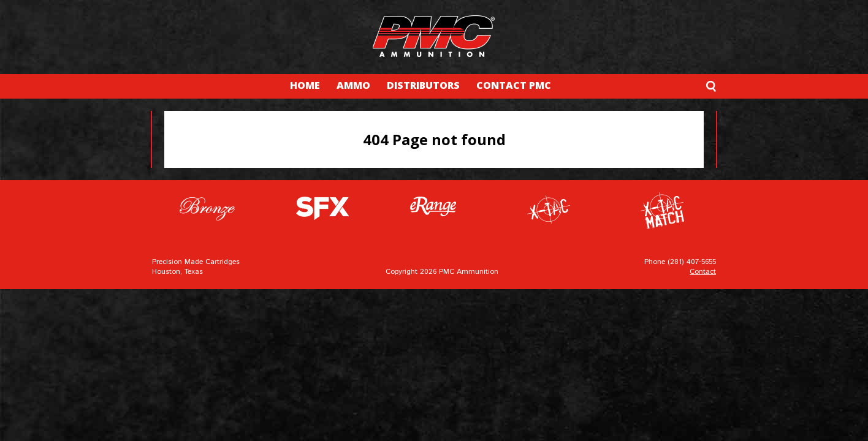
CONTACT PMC (514, 85)
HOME (305, 85)
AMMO (353, 85)
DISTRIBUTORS (423, 85)
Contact (703, 272)
